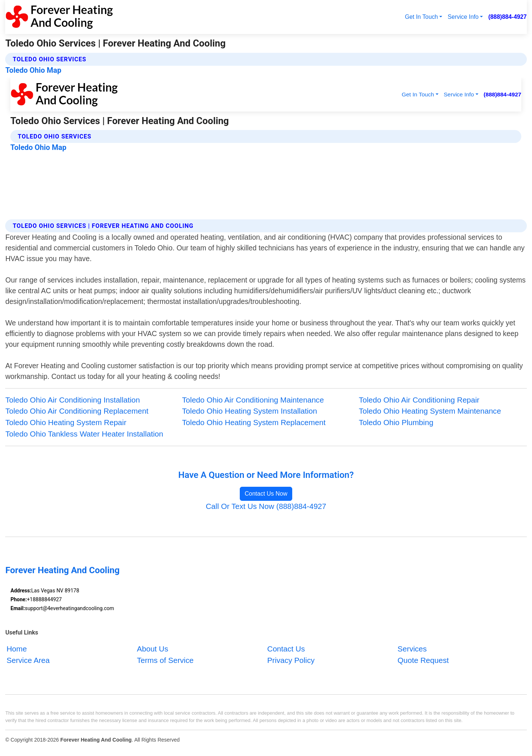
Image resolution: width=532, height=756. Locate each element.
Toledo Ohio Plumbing (396, 422)
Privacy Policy (291, 661)
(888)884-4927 (508, 17)
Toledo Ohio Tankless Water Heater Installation (84, 434)
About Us (152, 649)
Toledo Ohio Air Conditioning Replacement (77, 411)
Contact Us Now (266, 494)
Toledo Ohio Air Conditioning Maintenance (253, 400)
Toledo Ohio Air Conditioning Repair (419, 400)
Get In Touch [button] (421, 17)
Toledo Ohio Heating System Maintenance (430, 411)
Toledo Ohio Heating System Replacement (254, 422)
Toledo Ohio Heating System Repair (66, 422)
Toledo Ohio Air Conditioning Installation (72, 400)
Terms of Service (165, 661)
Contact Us (286, 649)
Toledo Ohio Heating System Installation (250, 411)
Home (17, 649)
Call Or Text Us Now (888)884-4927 (266, 506)
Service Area (28, 661)
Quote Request (423, 661)
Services (412, 649)
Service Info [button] (463, 17)
